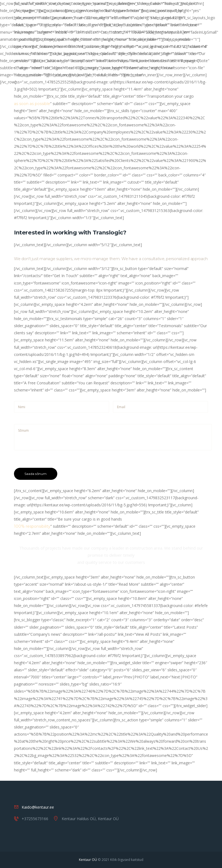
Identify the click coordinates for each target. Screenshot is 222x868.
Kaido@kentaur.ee (38, 807)
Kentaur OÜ (88, 860)
